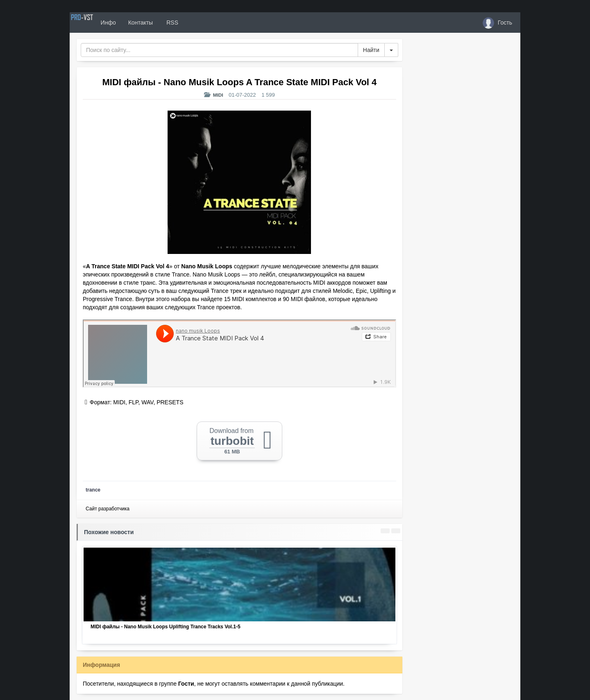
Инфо (133, 23)
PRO (94, 23)
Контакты (165, 23)
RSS (196, 23)
